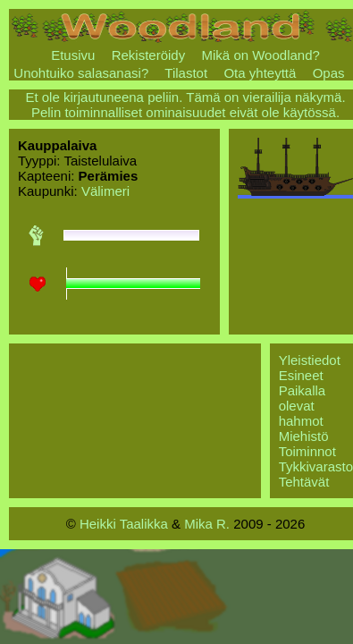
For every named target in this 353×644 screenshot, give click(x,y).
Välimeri (105, 191)
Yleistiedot (310, 360)
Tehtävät (304, 482)
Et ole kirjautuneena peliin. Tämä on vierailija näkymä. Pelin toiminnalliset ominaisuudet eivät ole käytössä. (185, 105)
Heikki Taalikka (124, 524)
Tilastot (186, 73)
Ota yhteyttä (260, 73)
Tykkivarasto (316, 466)
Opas (329, 73)
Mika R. (207, 524)
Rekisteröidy (149, 55)
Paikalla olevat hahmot (303, 406)
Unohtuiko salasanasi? (81, 73)
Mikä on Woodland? (261, 55)
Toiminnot (307, 451)
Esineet (301, 375)
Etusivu (73, 55)
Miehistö (304, 436)
